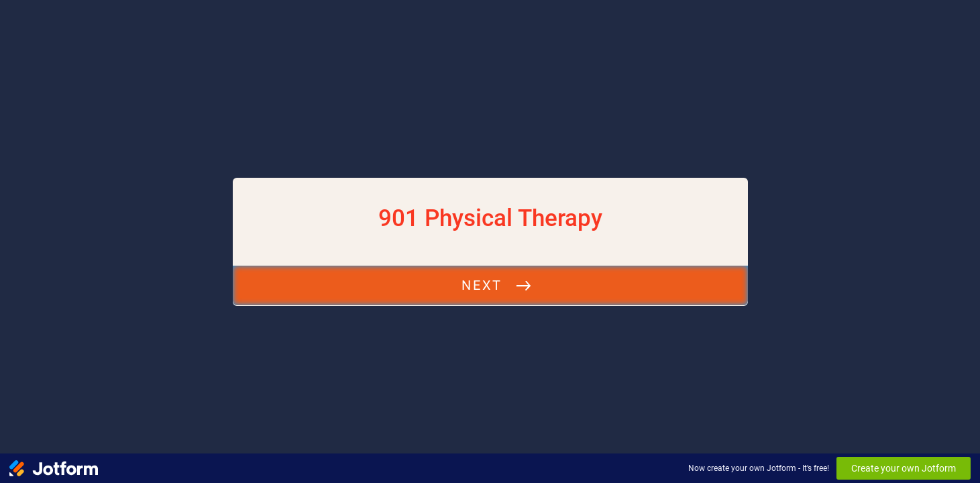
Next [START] (482, 285)
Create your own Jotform (904, 468)
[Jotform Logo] (54, 468)
